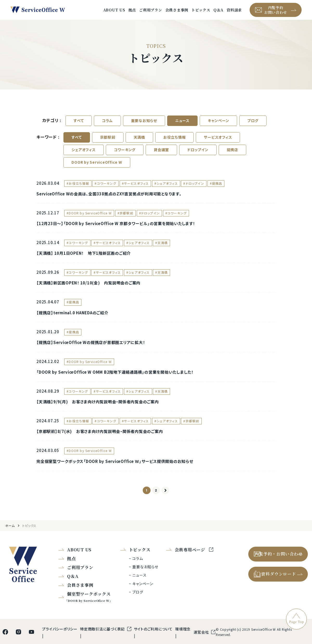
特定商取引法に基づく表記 (103, 640)
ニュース (182, 127)
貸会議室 (161, 156)
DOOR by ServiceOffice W (97, 169)
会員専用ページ (191, 561)
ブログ (253, 127)
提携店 (232, 156)
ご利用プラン (151, 13)
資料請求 (234, 13)
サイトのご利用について (153, 640)
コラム (107, 127)
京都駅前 (108, 144)
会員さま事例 (177, 13)
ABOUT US (114, 13)
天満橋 (139, 144)
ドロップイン (198, 156)
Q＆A (218, 13)
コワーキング (125, 156)
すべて (79, 127)
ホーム (10, 537)
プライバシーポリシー (60, 640)
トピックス (201, 13)
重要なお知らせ (144, 127)
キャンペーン (219, 127)
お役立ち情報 (175, 144)
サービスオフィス (218, 144)
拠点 (132, 13)
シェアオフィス (83, 156)
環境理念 (183, 640)
